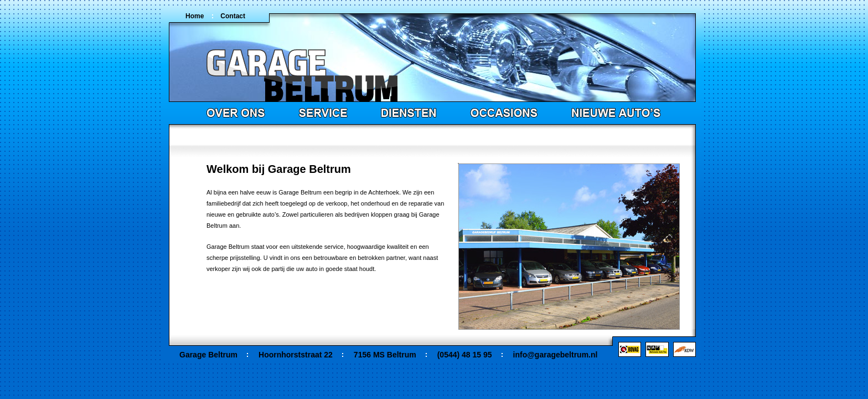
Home (195, 16)
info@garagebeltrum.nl (556, 355)
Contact (233, 16)
